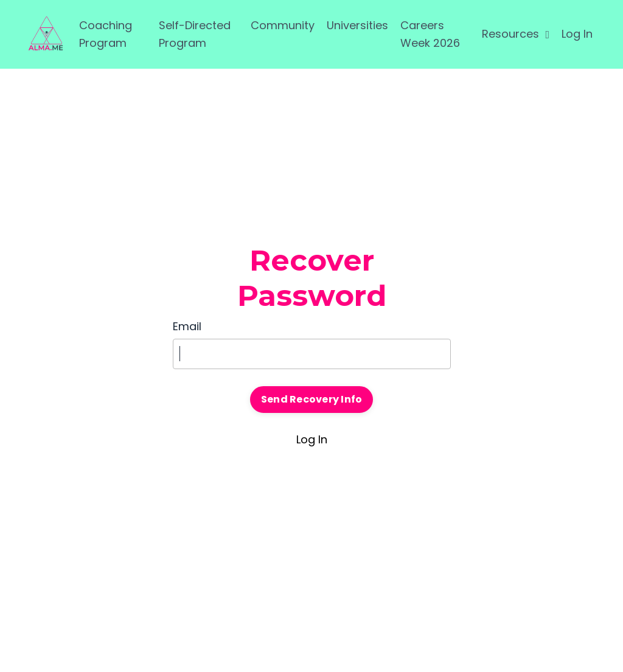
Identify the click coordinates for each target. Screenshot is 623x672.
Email (187, 326)
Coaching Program (106, 34)
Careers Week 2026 (430, 34)
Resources (516, 34)
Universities (357, 25)
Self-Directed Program (195, 34)
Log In (577, 34)
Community (283, 25)
